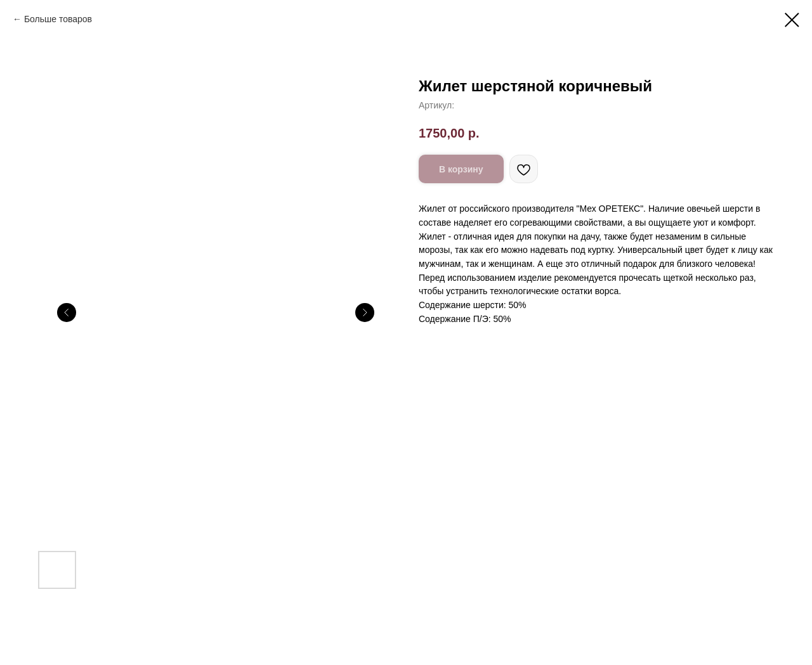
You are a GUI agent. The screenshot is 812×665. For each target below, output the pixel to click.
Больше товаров (58, 19)
